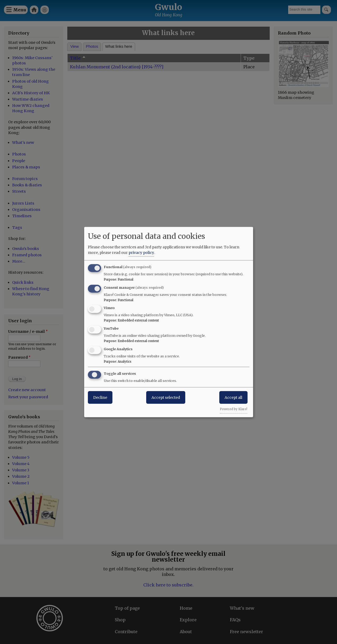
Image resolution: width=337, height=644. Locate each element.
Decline (100, 397)
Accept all (233, 397)
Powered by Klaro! (234, 409)
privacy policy (141, 252)
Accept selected (166, 397)
